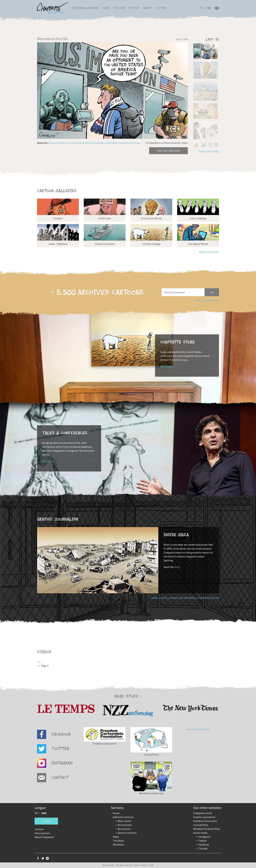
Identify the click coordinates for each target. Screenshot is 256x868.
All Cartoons (125, 825)
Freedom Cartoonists (205, 821)
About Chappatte (44, 837)
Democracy (135, 143)
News (106, 8)
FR (202, 8)
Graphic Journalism (204, 817)
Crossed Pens (201, 825)
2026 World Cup (85, 143)
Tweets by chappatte (198, 729)
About (147, 8)
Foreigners (123, 143)
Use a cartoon (42, 833)
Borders (102, 143)
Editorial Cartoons (86, 8)
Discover (166, 367)
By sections (124, 829)
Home (116, 813)
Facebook (204, 845)
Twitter (203, 841)
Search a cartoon (127, 833)
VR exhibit (118, 845)
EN (209, 8)
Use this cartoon (168, 151)
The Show (119, 8)
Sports (52, 143)
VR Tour (134, 8)
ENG (44, 813)
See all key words (207, 300)
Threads (203, 848)
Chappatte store (203, 813)
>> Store (161, 8)
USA (67, 143)
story (177, 567)
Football (60, 143)
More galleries (209, 252)
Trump (73, 143)
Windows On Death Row (207, 829)
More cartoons (209, 152)
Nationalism (112, 143)
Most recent (124, 821)
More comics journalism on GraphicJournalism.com (185, 598)
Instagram (204, 837)
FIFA (95, 143)
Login (46, 821)
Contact (39, 829)
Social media (200, 833)
